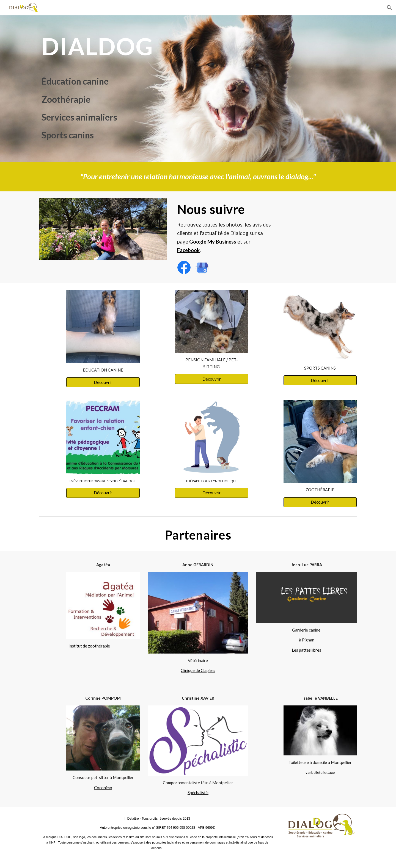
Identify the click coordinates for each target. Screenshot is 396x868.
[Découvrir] (103, 382)
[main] (130, 46)
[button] (389, 8)
